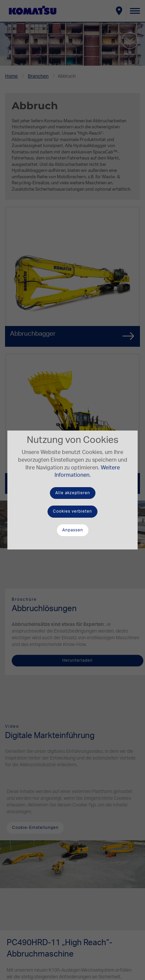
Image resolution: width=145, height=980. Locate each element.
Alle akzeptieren (73, 493)
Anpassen (73, 530)
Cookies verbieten (72, 511)
